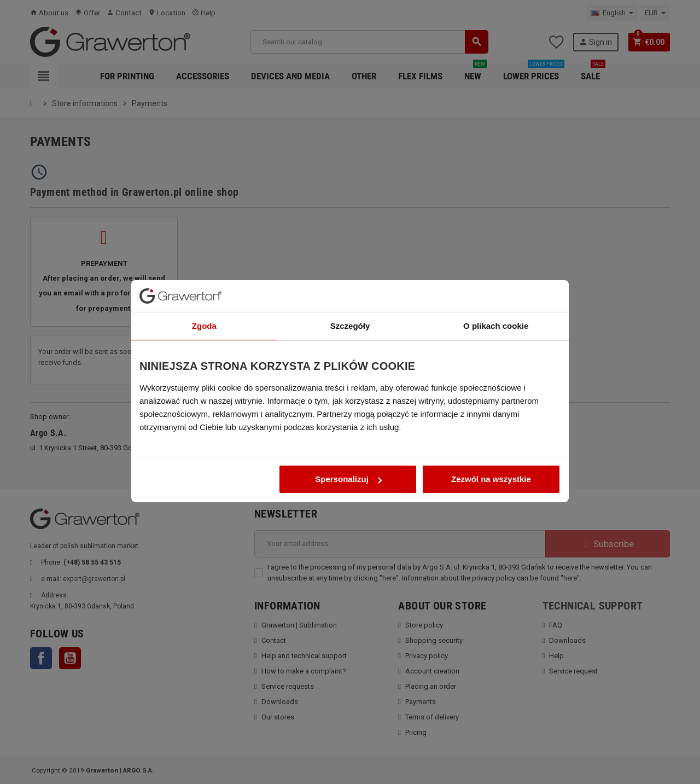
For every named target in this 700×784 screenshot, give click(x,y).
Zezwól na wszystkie (491, 465)
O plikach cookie (496, 312)
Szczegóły (350, 312)
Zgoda (204, 312)
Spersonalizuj (348, 465)
